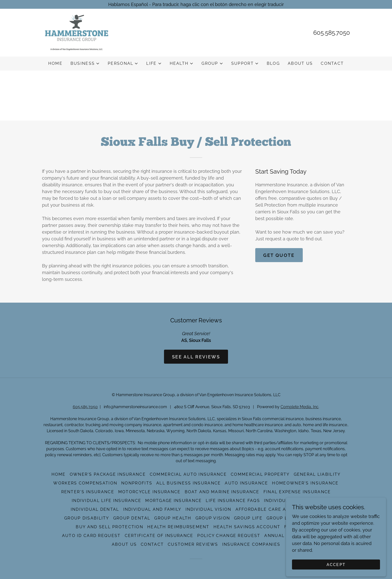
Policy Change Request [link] (229, 536)
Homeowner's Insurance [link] (305, 483)
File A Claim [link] (300, 527)
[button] (85, 64)
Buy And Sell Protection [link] (109, 527)
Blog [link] (273, 63)
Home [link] (55, 63)
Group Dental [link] (132, 518)
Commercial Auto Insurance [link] (188, 474)
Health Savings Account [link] (247, 527)
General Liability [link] (317, 474)
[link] (77, 32)
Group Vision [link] (213, 518)
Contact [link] (332, 63)
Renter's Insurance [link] (88, 492)
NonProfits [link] (137, 483)
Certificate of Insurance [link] (159, 536)
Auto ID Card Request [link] (91, 536)
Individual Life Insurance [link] (106, 501)
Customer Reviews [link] (193, 544)
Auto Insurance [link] (246, 483)
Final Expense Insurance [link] (297, 492)
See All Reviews (196, 357)
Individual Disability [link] (292, 501)
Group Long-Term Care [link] (297, 518)
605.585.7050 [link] (332, 33)
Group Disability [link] (87, 518)
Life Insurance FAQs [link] (233, 501)
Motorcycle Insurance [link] (149, 492)
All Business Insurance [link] (188, 483)
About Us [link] (300, 63)
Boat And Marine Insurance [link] (222, 492)
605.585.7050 (85, 407)
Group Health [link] (173, 518)
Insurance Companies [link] (251, 544)
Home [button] (59, 474)
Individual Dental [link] (95, 509)
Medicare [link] (309, 509)
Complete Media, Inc (299, 407)
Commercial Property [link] (260, 474)
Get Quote (279, 255)
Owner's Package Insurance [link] (108, 474)
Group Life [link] (248, 518)
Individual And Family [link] (152, 509)
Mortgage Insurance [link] (173, 501)
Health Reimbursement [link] (178, 527)
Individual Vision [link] (208, 509)
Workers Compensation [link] (85, 483)
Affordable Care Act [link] (264, 509)
